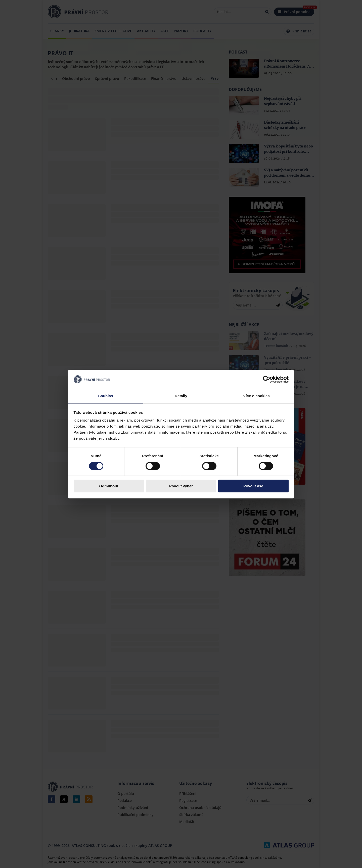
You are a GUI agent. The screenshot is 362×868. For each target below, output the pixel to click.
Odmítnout (109, 486)
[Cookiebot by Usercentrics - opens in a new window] (267, 379)
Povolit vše (253, 486)
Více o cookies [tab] (256, 396)
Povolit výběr (181, 486)
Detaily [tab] (181, 396)
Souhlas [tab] (105, 396)
